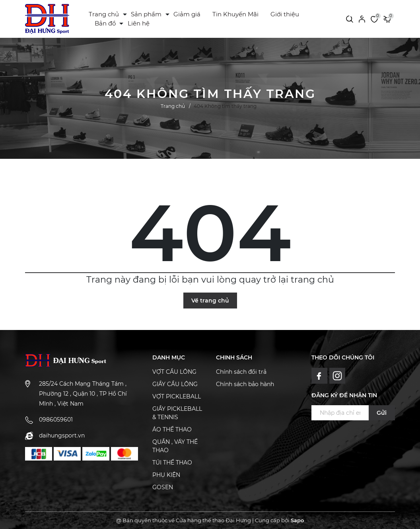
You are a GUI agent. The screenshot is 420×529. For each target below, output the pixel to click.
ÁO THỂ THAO (172, 429)
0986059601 (56, 420)
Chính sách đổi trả (241, 372)
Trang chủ (104, 14)
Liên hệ (139, 23)
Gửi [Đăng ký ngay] (382, 413)
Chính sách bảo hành (245, 384)
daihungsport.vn (62, 435)
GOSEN (163, 487)
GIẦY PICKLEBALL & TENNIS (177, 413)
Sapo (297, 520)
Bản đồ (105, 23)
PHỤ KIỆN (166, 475)
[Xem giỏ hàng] (387, 19)
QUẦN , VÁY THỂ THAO (175, 446)
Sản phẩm (146, 14)
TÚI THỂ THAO (172, 463)
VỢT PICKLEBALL (177, 396)
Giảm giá (187, 14)
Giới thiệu (285, 14)
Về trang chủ (210, 301)
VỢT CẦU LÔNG (174, 372)
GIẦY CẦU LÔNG (175, 384)
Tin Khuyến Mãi (235, 14)
